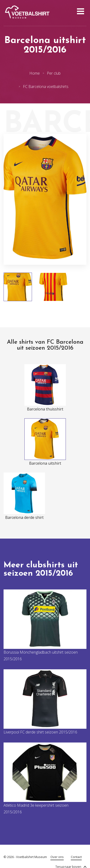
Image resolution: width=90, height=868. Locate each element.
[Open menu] (80, 12)
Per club (54, 73)
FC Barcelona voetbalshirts (46, 87)
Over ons (57, 857)
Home (35, 73)
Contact (76, 857)
